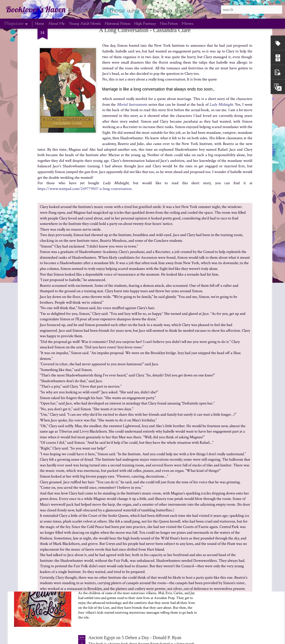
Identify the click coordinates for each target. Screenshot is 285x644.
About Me (56, 24)
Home (40, 24)
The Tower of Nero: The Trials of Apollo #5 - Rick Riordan (182, 266)
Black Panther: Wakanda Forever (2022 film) (114, 264)
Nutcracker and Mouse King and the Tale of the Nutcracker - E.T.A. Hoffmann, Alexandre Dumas (142, 312)
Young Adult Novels (85, 24)
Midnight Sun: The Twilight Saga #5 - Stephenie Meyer (139, 375)
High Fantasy (145, 24)
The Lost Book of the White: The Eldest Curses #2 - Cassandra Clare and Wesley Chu (136, 509)
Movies (188, 24)
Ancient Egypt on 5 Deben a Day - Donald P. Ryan (135, 638)
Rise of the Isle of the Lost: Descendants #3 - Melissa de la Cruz (248, 266)
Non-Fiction (169, 24)
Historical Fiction (118, 24)
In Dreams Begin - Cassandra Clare (121, 441)
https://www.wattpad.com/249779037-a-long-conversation (84, 37)
